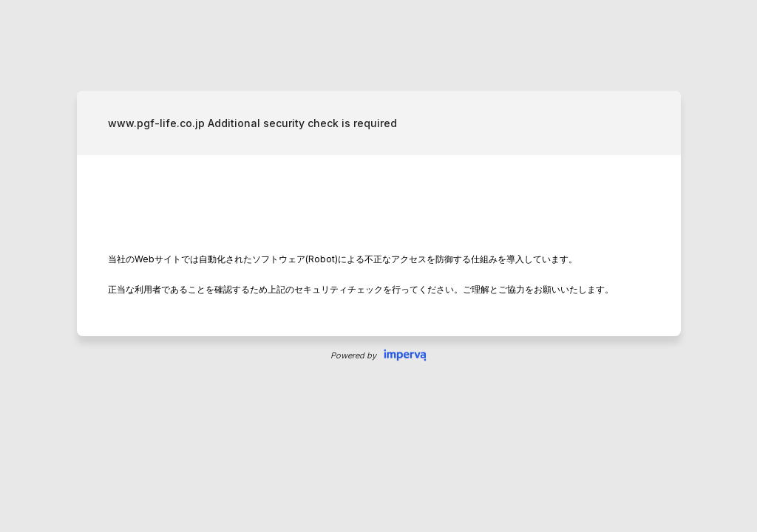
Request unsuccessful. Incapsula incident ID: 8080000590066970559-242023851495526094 (378, 266)
